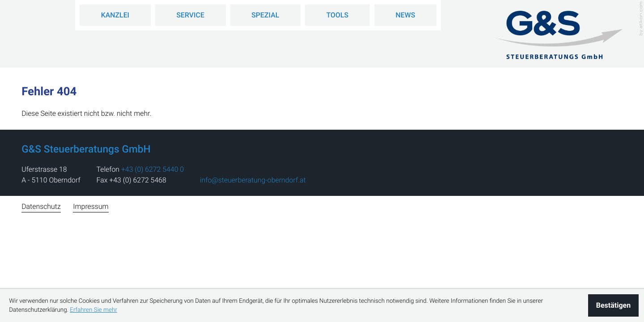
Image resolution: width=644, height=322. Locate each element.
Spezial (265, 15)
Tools (338, 15)
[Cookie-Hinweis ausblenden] (613, 305)
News (406, 15)
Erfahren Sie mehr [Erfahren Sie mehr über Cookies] (93, 310)
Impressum (91, 206)
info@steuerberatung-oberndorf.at (253, 180)
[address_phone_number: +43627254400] (153, 169)
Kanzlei (115, 15)
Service (190, 15)
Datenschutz (41, 206)
